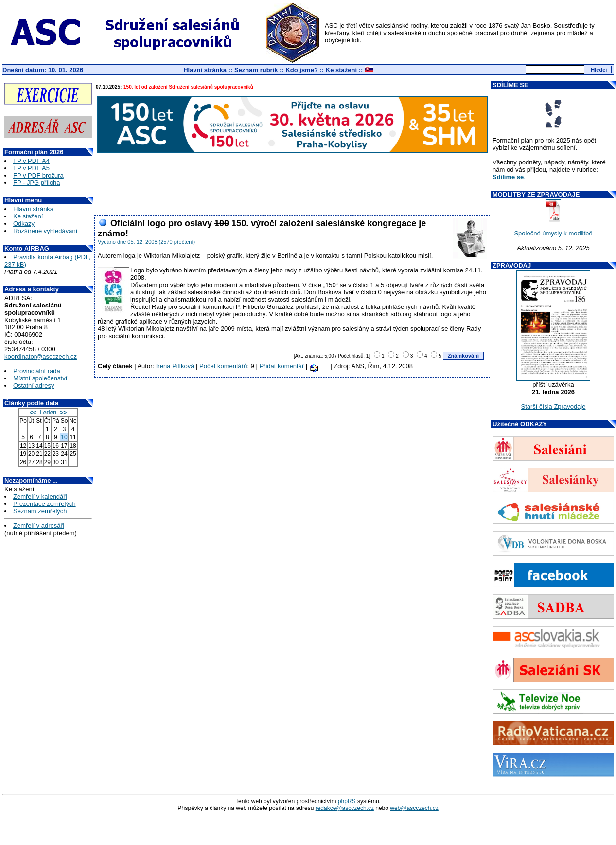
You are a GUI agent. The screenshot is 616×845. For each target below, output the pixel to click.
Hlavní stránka (205, 70)
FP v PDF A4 (31, 161)
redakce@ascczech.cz (345, 808)
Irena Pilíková (175, 366)
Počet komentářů (223, 366)
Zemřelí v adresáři (39, 526)
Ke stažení (341, 70)
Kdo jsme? (301, 70)
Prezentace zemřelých (44, 504)
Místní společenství (40, 378)
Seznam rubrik (256, 70)
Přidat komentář (282, 366)
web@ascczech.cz (414, 808)
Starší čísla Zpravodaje (554, 406)
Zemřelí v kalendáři (40, 496)
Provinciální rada (37, 371)
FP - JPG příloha (37, 183)
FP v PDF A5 (31, 168)
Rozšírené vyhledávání (45, 231)
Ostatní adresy (34, 386)
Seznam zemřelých (40, 511)
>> (63, 413)
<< (33, 413)
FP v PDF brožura (38, 175)
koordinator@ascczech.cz (41, 356)
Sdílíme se (508, 177)
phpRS (347, 801)
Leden (48, 413)
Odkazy (24, 224)
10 (64, 437)
